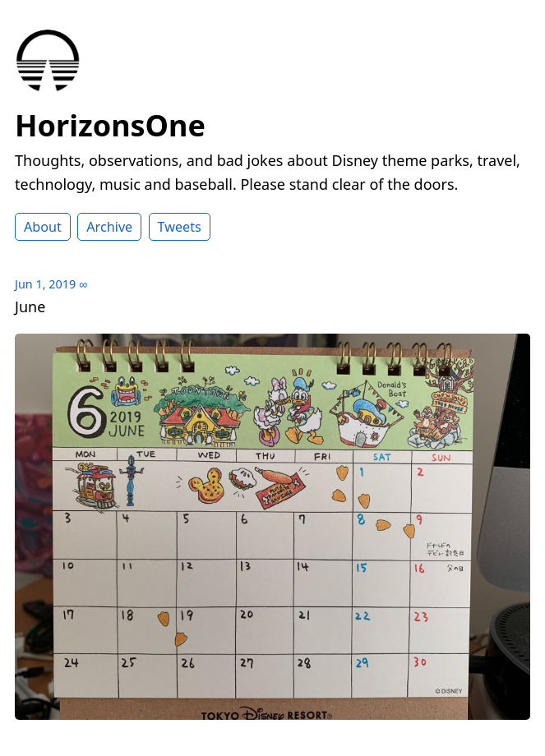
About (43, 227)
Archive (109, 227)
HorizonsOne (110, 125)
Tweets (180, 227)
